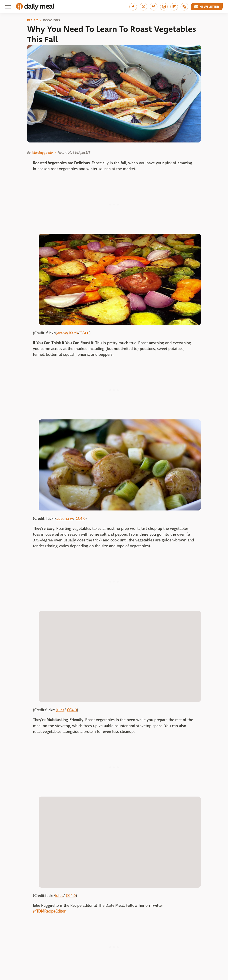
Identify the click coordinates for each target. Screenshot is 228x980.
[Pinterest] (154, 7)
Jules (60, 710)
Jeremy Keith (67, 333)
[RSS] (184, 7)
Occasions (51, 20)
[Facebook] (133, 7)
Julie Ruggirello (42, 152)
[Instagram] (164, 7)
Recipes (33, 20)
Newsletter (207, 7)
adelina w (65, 519)
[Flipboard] (174, 7)
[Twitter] (143, 7)
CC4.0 (84, 333)
